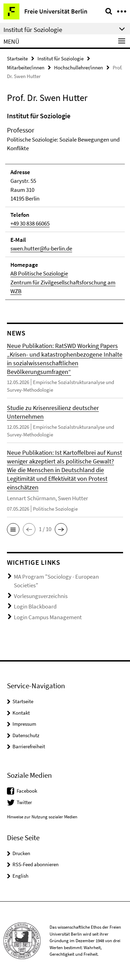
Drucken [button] (21, 853)
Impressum (24, 724)
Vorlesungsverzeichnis (41, 596)
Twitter (24, 802)
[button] (13, 529)
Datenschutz (26, 735)
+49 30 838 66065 (30, 223)
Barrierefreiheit (29, 746)
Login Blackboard (35, 606)
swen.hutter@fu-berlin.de (41, 248)
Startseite (17, 58)
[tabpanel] (65, 205)
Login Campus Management (48, 617)
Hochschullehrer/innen (79, 67)
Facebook (27, 791)
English (20, 876)
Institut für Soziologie (60, 58)
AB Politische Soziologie (39, 273)
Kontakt (21, 713)
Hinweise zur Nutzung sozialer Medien (42, 817)
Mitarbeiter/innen (26, 67)
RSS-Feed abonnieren (36, 864)
